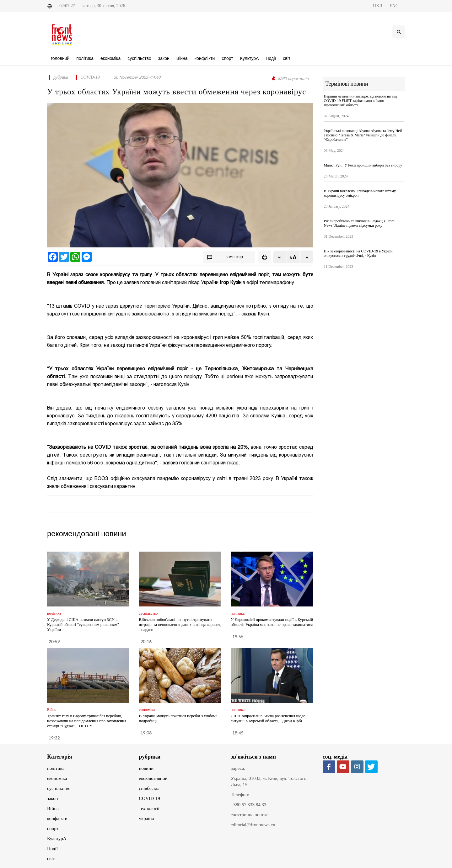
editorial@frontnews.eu (253, 825)
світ (51, 859)
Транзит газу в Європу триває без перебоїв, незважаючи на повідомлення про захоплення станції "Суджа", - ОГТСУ (87, 721)
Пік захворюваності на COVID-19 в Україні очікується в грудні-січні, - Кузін (359, 253)
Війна (53, 808)
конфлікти (57, 818)
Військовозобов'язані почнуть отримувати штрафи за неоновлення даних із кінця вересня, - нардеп (180, 625)
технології (149, 808)
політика (56, 768)
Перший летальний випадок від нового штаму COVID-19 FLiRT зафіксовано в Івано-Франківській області (361, 101)
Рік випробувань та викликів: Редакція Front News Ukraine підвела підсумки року (359, 223)
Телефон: (240, 795)
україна (147, 818)
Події (52, 849)
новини (146, 768)
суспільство (59, 788)
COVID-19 (150, 798)
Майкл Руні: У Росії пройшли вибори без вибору (363, 165)
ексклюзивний (153, 778)
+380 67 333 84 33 (248, 805)
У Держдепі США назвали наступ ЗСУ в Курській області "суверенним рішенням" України (83, 625)
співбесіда (149, 788)
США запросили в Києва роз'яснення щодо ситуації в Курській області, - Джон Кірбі (268, 718)
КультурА (57, 839)
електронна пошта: (250, 815)
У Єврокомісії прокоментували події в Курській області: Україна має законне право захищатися (272, 622)
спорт (53, 828)
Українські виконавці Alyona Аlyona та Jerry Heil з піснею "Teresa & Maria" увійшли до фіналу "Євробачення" (363, 135)
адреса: (238, 768)
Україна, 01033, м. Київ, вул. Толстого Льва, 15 (269, 781)
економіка (57, 778)
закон (53, 798)
